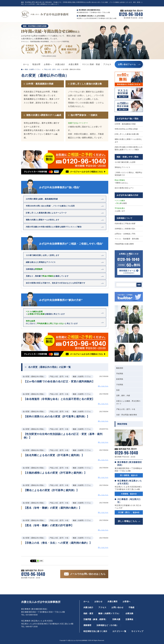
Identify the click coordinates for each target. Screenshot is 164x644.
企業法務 (129, 613)
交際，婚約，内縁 (123, 395)
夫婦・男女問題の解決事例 (127, 415)
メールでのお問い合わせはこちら (88, 574)
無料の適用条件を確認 (49, 56)
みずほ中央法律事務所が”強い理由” (60, 187)
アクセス (107, 64)
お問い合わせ (117, 607)
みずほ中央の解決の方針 (127, 195)
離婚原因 (120, 368)
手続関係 (120, 374)
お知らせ (98, 601)
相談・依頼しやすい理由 (127, 157)
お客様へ (48, 64)
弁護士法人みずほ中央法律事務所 (41, 602)
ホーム (26, 64)
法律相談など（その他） (107, 625)
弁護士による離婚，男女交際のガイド (128, 402)
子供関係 (120, 385)
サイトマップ (137, 631)
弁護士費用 (73, 64)
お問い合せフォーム (127, 64)
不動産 (131, 607)
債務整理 (87, 625)
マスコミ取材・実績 (91, 64)
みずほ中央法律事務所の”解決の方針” (61, 300)
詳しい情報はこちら (127, 521)
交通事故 (129, 619)
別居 (118, 390)
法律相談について (125, 218)
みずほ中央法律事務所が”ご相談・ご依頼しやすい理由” (71, 244)
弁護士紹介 (60, 64)
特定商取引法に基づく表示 (95, 631)
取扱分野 (36, 64)
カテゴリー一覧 (119, 631)
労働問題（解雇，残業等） (95, 619)
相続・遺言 (88, 613)
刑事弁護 (116, 619)
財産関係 (120, 379)
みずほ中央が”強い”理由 (128, 119)
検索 (139, 285)
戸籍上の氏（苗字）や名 (52, 69)
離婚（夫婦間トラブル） (33, 69)
